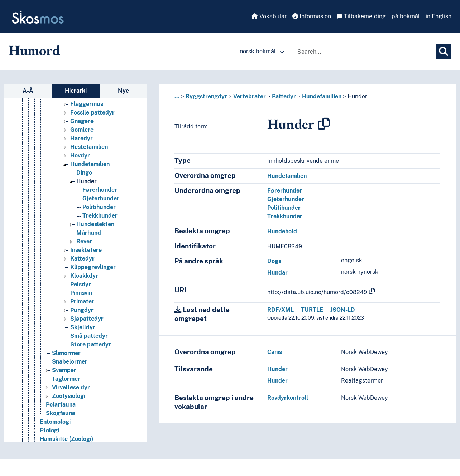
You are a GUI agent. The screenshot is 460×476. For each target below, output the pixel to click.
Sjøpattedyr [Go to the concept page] (87, 319)
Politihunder (284, 208)
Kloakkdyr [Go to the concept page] (84, 276)
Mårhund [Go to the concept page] (89, 233)
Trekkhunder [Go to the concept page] (100, 216)
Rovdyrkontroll (288, 398)
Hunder (357, 96)
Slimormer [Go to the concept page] (66, 353)
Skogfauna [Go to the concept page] (61, 414)
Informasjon (312, 16)
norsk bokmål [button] (262, 51)
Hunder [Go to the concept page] (87, 182)
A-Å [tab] (28, 91)
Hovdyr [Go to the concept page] (80, 156)
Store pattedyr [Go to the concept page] (91, 345)
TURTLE (312, 310)
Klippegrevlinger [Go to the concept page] (93, 268)
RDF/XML (281, 310)
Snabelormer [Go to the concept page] (70, 362)
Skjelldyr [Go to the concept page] (83, 328)
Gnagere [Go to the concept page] (82, 122)
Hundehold (282, 231)
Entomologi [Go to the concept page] (55, 422)
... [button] (177, 96)
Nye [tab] (123, 91)
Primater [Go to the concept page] (82, 302)
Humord (34, 50)
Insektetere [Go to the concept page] (86, 250)
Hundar (277, 273)
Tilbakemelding (361, 16)
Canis (275, 352)
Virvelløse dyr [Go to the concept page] (71, 388)
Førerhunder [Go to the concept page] (100, 190)
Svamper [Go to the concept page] (64, 371)
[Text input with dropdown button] (364, 52)
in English (439, 16)
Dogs (274, 261)
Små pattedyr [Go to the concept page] (89, 336)
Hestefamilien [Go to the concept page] (89, 147)
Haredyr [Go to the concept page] (82, 139)
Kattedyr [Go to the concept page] (82, 259)
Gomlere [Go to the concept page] (82, 130)
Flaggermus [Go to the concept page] (87, 104)
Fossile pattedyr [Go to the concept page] (92, 113)
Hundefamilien (322, 96)
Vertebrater (250, 96)
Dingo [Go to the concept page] (84, 173)
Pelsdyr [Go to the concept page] (81, 285)
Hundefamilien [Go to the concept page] (90, 164)
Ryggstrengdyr (206, 96)
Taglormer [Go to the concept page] (66, 379)
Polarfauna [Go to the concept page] (61, 405)
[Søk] (444, 52)
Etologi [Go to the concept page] (49, 431)
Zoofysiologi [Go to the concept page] (69, 396)
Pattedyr (284, 96)
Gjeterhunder (286, 199)
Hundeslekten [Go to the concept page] (95, 225)
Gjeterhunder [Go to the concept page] (101, 199)
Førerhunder (285, 191)
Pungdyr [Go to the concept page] (82, 310)
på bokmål (406, 16)
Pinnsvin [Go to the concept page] (81, 293)
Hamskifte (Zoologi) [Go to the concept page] (66, 439)
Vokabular (269, 16)
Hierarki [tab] (76, 91)
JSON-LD (343, 310)
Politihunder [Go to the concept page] (99, 207)
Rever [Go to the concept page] (84, 242)
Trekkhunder (285, 216)
